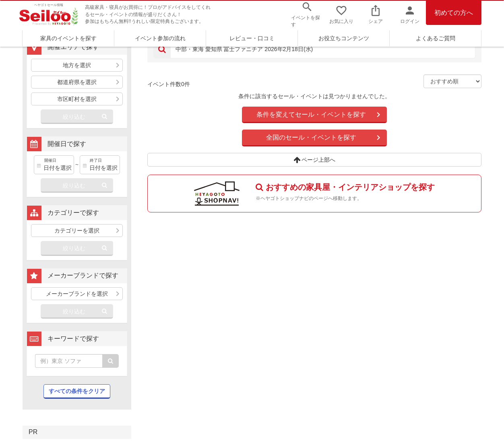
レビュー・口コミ (252, 38)
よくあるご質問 (436, 38)
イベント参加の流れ (160, 38)
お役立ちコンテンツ (344, 38)
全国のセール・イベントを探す (311, 137)
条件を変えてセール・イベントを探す (311, 114)
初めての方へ (454, 13)
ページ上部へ (315, 160)
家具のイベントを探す (68, 38)
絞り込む (74, 117)
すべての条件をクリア (77, 391)
